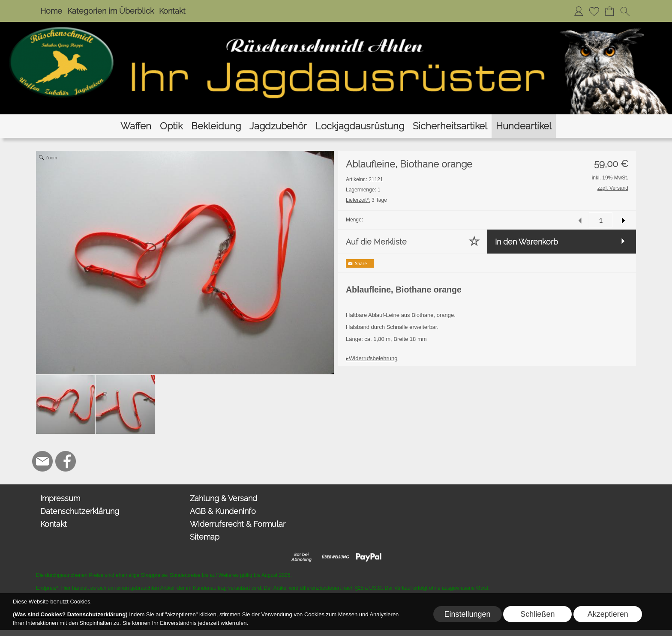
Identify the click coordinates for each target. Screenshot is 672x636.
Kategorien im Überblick (111, 11)
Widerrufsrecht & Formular (238, 524)
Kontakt (172, 11)
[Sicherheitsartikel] (450, 126)
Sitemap (205, 537)
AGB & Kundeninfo (223, 511)
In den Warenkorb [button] (526, 242)
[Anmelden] (579, 11)
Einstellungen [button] (467, 614)
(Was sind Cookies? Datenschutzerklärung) (70, 614)
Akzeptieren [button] (608, 614)
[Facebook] (66, 461)
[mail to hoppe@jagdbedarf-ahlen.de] (42, 461)
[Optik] (171, 126)
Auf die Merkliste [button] (376, 242)
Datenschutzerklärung (80, 511)
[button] (625, 11)
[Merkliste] (594, 11)
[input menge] (601, 220)
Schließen (537, 614)
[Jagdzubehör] (278, 126)
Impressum (60, 498)
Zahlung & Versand (223, 498)
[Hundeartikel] (524, 126)
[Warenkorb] (609, 11)
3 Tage (366, 200)
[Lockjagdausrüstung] (360, 126)
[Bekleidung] (216, 126)
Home (51, 11)
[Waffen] (136, 126)
